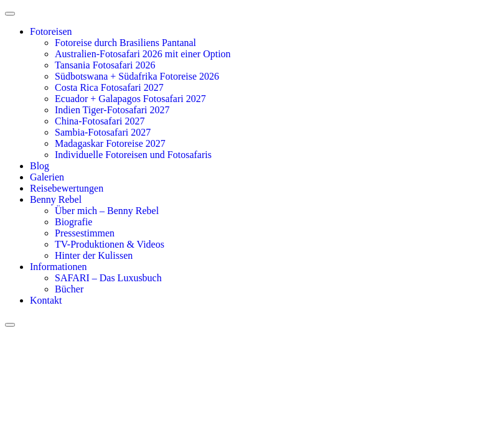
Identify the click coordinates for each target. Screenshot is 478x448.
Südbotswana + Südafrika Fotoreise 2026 (137, 76)
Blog (40, 166)
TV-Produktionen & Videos (110, 244)
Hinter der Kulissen (94, 255)
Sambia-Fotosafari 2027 (103, 132)
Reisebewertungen (67, 188)
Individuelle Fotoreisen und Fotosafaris (133, 155)
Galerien (47, 177)
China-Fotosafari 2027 (100, 121)
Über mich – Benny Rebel (107, 211)
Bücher (69, 289)
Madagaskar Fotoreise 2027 (110, 143)
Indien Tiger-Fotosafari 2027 (112, 110)
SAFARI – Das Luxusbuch (108, 278)
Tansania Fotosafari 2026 (105, 65)
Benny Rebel (56, 199)
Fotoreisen (51, 31)
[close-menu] (10, 325)
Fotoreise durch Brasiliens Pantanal (125, 43)
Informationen (59, 267)
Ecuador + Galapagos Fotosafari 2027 (130, 99)
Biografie (73, 222)
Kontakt (46, 300)
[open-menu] (10, 14)
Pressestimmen (85, 233)
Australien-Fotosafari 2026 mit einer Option (143, 54)
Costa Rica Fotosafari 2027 (109, 87)
